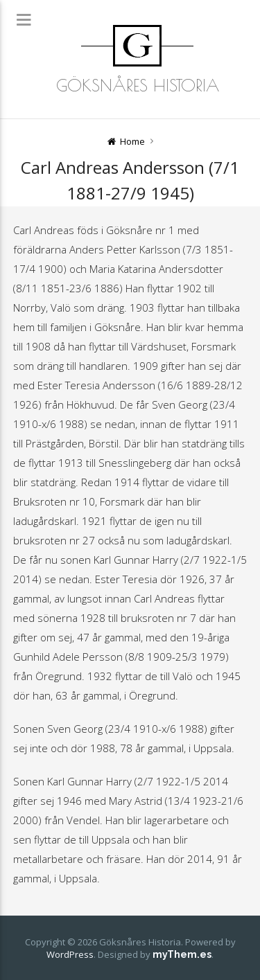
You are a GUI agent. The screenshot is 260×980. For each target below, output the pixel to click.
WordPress (70, 954)
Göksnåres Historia (138, 85)
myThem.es (182, 954)
